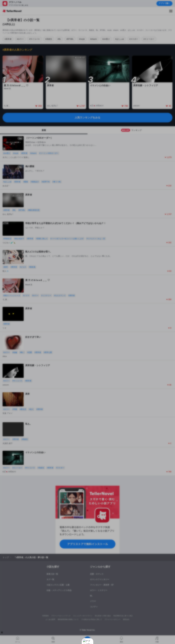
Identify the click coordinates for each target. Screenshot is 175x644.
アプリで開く (164, 3)
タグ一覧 (50, 579)
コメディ (94, 607)
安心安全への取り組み (103, 616)
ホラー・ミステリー (99, 590)
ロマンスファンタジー (100, 579)
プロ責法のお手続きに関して (91, 619)
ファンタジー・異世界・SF (102, 585)
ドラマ (93, 601)
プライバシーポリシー (112, 619)
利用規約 (46, 616)
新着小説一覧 (52, 574)
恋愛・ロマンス (97, 574)
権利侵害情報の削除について (68, 619)
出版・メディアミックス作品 (59, 590)
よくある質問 (50, 619)
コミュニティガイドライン (83, 616)
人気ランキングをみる (87, 118)
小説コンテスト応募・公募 (58, 585)
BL (91, 596)
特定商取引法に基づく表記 (123, 616)
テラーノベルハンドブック (61, 616)
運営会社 (126, 619)
